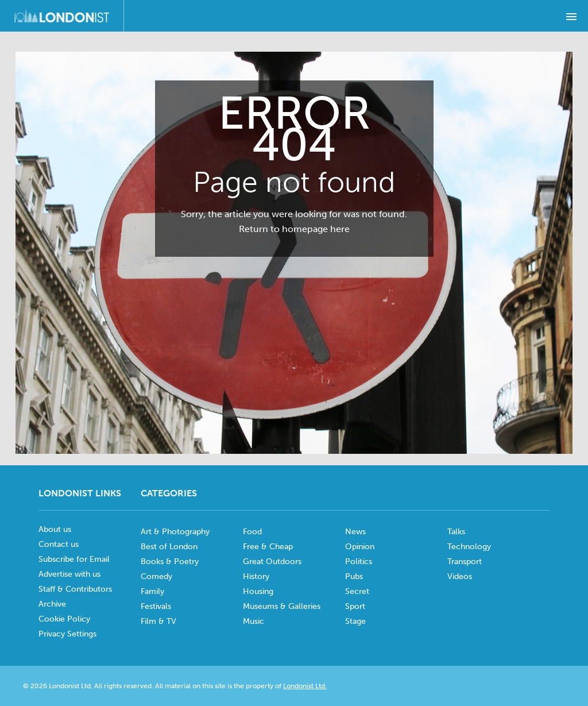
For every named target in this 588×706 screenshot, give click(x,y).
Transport (465, 562)
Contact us (59, 544)
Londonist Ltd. (305, 686)
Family (152, 591)
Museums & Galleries (282, 606)
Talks (456, 532)
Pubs (354, 576)
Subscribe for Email (74, 559)
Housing (258, 591)
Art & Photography (175, 532)
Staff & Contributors (75, 589)
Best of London (169, 547)
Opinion (360, 547)
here (340, 229)
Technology (469, 547)
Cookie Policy (64, 619)
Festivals (156, 606)
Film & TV (158, 621)
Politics (359, 562)
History (256, 576)
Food (252, 532)
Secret (357, 591)
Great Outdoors (272, 562)
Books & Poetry (170, 562)
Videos (460, 576)
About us (55, 529)
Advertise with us (69, 574)
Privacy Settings (67, 634)
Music (254, 621)
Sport (355, 606)
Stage (355, 621)
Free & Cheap (268, 547)
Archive (52, 604)
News (355, 532)
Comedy (156, 576)
